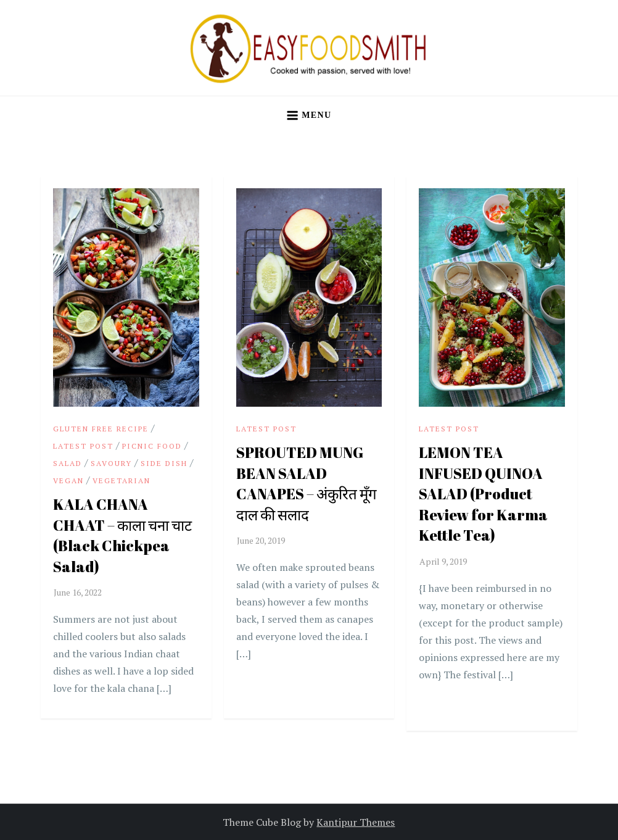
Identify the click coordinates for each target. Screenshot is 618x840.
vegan (68, 480)
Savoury (111, 463)
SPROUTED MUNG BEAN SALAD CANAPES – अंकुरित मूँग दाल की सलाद (307, 484)
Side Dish (164, 463)
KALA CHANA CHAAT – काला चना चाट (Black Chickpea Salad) (122, 535)
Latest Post (83, 446)
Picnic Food (152, 446)
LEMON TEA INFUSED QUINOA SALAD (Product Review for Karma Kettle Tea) (483, 494)
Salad (68, 463)
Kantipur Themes (356, 822)
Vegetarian (122, 480)
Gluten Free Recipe (101, 429)
